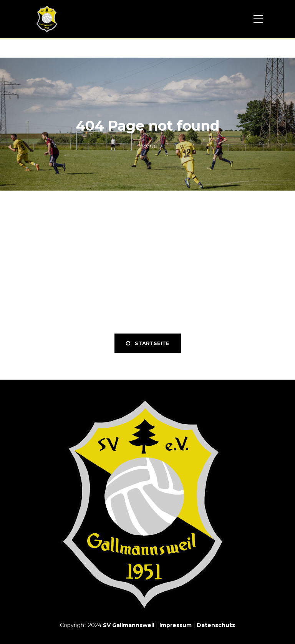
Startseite (148, 343)
